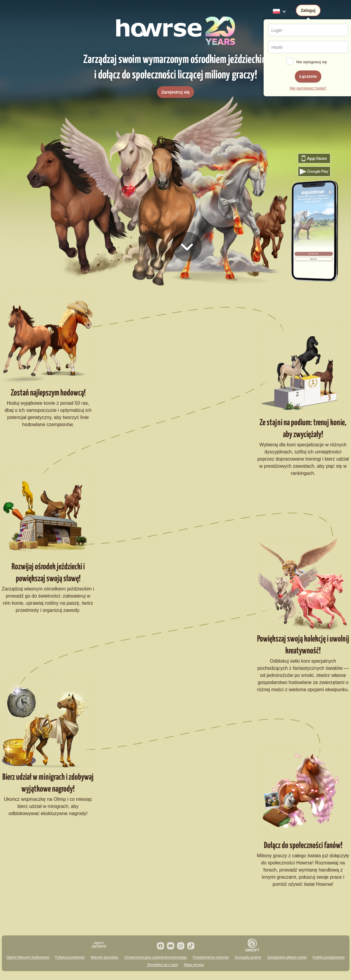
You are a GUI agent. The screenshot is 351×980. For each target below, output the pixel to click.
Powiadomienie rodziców (211, 957)
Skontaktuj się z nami (163, 965)
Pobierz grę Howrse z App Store (314, 158)
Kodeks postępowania (329, 957)
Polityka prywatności (70, 957)
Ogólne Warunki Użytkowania (28, 957)
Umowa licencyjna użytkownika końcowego (155, 957)
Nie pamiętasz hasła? (308, 88)
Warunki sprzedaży (104, 957)
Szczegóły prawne (248, 957)
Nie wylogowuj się (312, 62)
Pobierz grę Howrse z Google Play (314, 171)
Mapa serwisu (194, 965)
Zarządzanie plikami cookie (287, 957)
